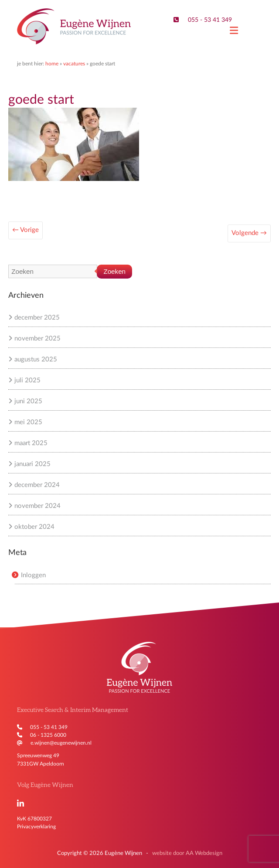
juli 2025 (27, 380)
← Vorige (26, 230)
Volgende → (249, 233)
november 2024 (37, 506)
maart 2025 (31, 443)
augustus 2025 (36, 359)
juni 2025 (28, 401)
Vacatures (74, 64)
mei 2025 (28, 422)
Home (52, 64)
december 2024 (37, 485)
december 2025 (37, 318)
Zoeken (114, 271)
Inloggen (33, 575)
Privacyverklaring (36, 827)
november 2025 (37, 339)
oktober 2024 (34, 527)
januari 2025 (32, 464)
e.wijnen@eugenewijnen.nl (61, 743)
